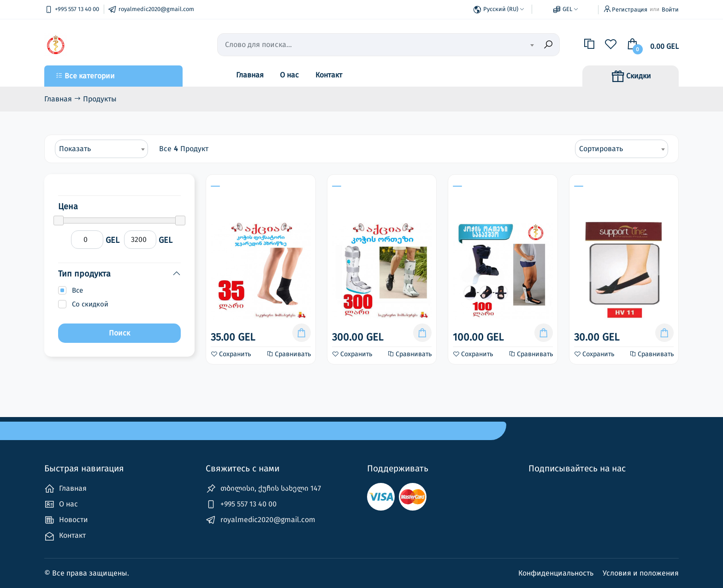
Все (77, 290)
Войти (670, 9)
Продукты (100, 99)
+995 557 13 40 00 (241, 504)
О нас (289, 75)
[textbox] (486, 45)
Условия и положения (641, 573)
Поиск (119, 333)
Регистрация (630, 9)
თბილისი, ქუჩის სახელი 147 (263, 489)
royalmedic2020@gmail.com (261, 520)
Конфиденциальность (557, 573)
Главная (250, 75)
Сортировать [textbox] (601, 149)
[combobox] (486, 45)
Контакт (329, 75)
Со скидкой (90, 304)
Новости (66, 520)
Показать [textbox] (75, 149)
